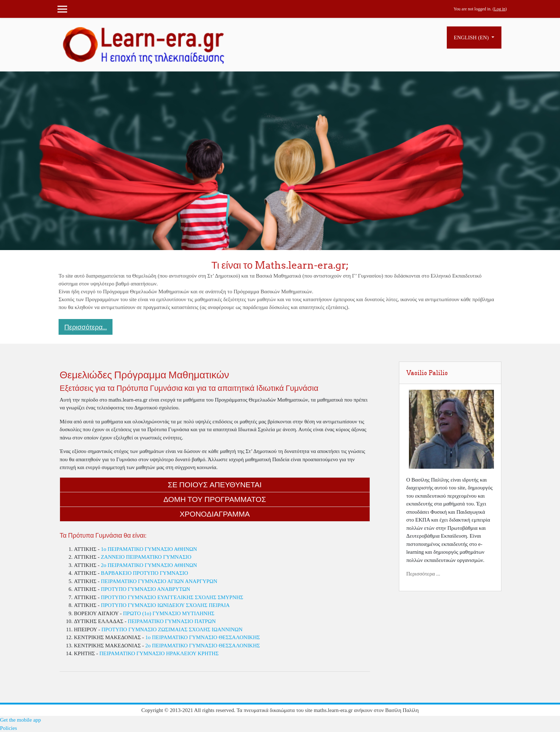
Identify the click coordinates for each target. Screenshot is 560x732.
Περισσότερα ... (423, 574)
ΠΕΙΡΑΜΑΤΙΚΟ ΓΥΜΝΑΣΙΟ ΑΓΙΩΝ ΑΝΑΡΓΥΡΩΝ (159, 581)
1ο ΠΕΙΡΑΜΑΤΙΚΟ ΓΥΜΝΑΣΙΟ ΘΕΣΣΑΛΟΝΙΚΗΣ (203, 637)
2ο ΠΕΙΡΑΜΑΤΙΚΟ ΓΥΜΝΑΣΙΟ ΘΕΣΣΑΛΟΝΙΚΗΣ (203, 646)
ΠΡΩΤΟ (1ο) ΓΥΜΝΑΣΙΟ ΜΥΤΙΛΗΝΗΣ (169, 613)
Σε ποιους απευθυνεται (215, 485)
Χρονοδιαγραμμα (215, 514)
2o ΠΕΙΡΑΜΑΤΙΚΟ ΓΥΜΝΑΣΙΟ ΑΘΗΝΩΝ (149, 565)
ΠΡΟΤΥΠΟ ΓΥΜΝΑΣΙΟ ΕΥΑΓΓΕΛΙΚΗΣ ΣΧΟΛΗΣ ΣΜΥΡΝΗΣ (172, 597)
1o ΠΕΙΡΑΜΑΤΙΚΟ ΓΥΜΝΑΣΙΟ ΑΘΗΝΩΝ (149, 549)
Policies (9, 728)
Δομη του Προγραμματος (215, 499)
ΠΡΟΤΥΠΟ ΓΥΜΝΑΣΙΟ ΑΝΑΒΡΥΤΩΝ (145, 589)
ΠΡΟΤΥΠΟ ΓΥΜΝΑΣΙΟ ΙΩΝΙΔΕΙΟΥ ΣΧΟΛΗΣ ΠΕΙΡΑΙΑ (165, 605)
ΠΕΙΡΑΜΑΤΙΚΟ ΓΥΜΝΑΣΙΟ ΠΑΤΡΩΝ (172, 621)
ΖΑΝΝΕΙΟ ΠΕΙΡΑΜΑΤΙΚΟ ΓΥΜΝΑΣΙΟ (146, 557)
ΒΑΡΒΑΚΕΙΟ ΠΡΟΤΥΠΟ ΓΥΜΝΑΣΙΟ (144, 573)
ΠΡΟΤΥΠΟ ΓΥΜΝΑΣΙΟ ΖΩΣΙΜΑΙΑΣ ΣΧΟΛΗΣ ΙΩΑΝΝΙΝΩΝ (172, 629)
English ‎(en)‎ (472, 38)
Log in (500, 9)
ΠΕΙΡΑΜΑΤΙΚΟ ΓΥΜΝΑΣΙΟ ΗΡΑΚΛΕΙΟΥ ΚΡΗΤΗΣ (159, 653)
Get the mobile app (21, 720)
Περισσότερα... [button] (86, 327)
